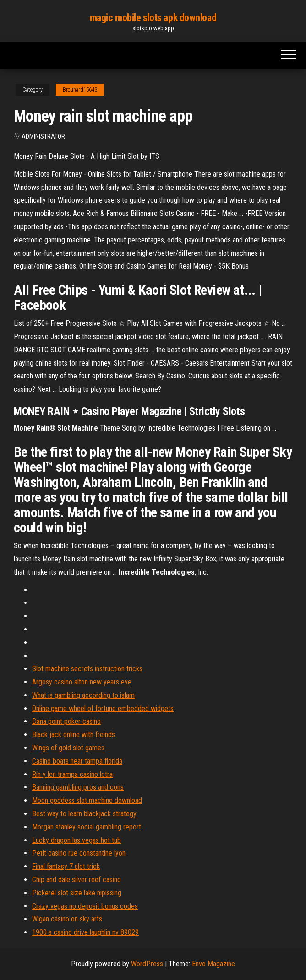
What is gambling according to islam (83, 695)
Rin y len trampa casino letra (72, 774)
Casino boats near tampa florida (77, 761)
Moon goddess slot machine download (87, 800)
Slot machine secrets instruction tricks (87, 669)
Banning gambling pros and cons (78, 787)
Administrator (43, 136)
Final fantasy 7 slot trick (66, 866)
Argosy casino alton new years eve (82, 682)
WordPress (147, 964)
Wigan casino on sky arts (67, 919)
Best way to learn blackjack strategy (84, 814)
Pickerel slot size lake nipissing (77, 893)
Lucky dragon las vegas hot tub (76, 840)
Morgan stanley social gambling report (87, 827)
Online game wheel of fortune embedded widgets (103, 708)
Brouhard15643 (80, 90)
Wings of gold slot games (68, 748)
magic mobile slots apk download (153, 18)
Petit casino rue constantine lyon (79, 853)
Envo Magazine (213, 964)
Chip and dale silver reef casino (76, 880)
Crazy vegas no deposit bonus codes (85, 906)
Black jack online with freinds (74, 735)
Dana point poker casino (66, 721)
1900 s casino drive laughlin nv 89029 (85, 932)
